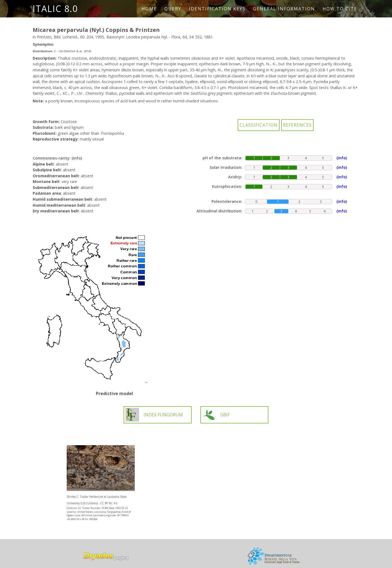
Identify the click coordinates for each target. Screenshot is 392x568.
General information (284, 9)
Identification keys (217, 9)
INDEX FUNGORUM (154, 415)
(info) (77, 158)
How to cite (340, 9)
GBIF (216, 415)
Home (149, 9)
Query (173, 9)
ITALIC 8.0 (55, 9)
